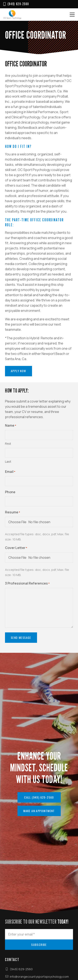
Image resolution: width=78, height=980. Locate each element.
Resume (13, 512)
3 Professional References (27, 584)
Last (8, 462)
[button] (72, 15)
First (8, 444)
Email (10, 472)
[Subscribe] (39, 945)
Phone (10, 492)
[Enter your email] (39, 934)
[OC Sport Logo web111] (12, 15)
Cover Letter (16, 548)
